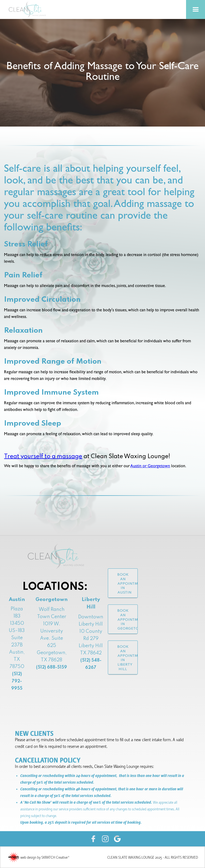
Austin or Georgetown (150, 466)
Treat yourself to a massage (43, 457)
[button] (196, 9)
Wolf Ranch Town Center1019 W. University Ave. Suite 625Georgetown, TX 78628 (52, 638)
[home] (29, 9)
